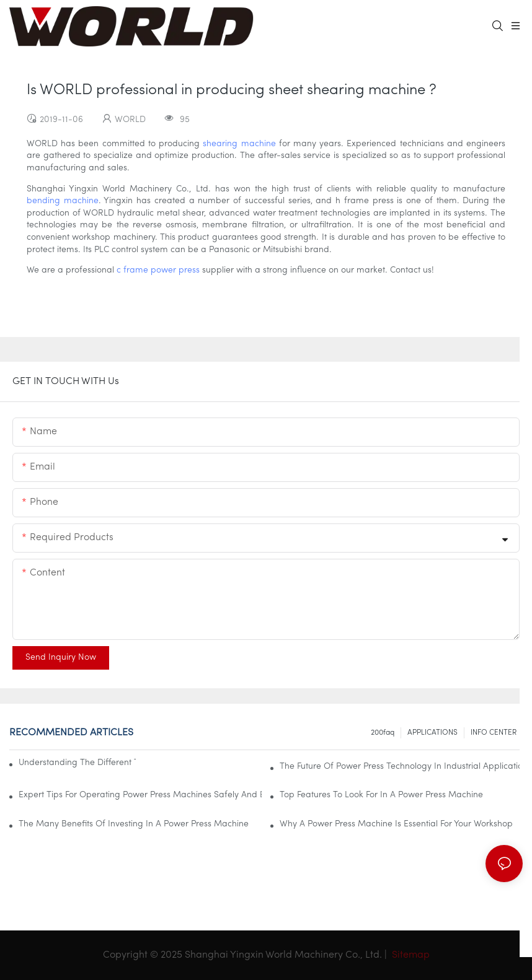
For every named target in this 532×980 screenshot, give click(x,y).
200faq (383, 733)
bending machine (63, 201)
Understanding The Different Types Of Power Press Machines (77, 763)
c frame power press (158, 270)
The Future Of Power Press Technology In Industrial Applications (401, 767)
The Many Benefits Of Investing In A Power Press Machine (134, 824)
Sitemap (410, 955)
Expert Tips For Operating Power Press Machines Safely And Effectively (140, 795)
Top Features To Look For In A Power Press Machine (381, 795)
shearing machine (239, 144)
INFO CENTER (494, 733)
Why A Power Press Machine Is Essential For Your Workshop (396, 824)
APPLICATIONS (432, 733)
